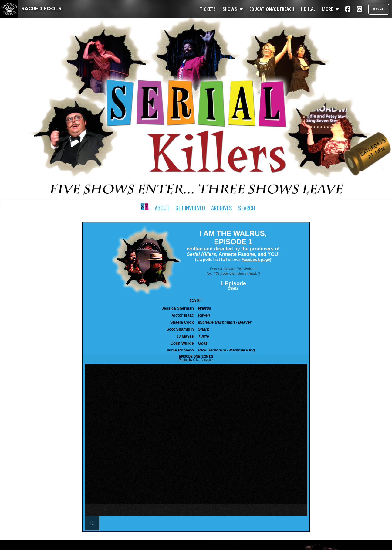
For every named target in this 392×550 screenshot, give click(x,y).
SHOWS (233, 9)
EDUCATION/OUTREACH (272, 9)
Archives (222, 208)
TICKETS (208, 9)
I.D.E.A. (308, 9)
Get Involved (190, 208)
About (162, 208)
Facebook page (256, 259)
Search (247, 208)
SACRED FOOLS (31, 9)
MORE (330, 9)
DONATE (379, 9)
